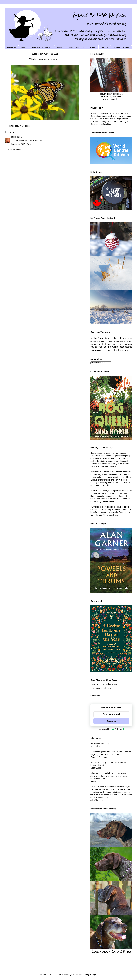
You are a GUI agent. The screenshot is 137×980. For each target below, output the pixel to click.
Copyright (61, 47)
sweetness (96, 350)
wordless (26, 126)
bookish (93, 341)
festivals (106, 344)
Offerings (104, 47)
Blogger (93, 975)
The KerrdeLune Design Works (104, 684)
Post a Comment (15, 150)
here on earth (126, 344)
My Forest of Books (77, 47)
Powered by (111, 729)
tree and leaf (110, 350)
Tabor (14, 137)
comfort (101, 341)
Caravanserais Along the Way (42, 47)
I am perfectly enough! (121, 47)
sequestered (126, 347)
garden (115, 344)
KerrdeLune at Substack (101, 688)
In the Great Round (101, 338)
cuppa (123, 341)
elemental (95, 344)
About (23, 47)
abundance (127, 338)
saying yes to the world (104, 347)
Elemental (92, 47)
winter (124, 350)
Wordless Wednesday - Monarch (45, 59)
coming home (113, 341)
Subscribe (111, 721)
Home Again (12, 47)
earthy (130, 341)
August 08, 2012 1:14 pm (22, 144)
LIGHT (117, 338)
